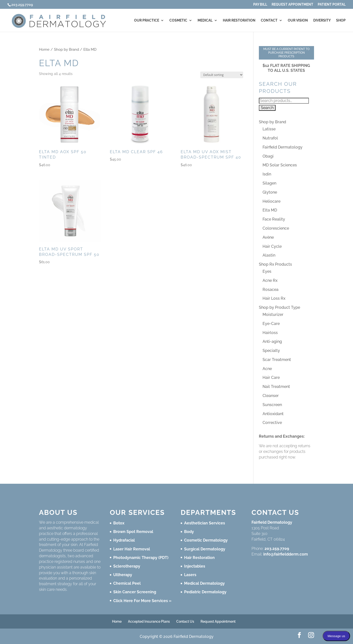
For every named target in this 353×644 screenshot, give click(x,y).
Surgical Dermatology (205, 549)
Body (189, 532)
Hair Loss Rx (274, 298)
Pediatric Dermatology (205, 592)
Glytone (270, 192)
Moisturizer (273, 315)
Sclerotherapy (127, 566)
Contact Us (185, 621)
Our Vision (298, 20)
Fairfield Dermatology (283, 147)
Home (44, 49)
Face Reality (274, 219)
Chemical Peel (127, 583)
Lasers (190, 575)
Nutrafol (270, 138)
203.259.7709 (277, 549)
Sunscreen (272, 405)
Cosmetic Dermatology (206, 540)
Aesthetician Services (205, 523)
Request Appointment (292, 5)
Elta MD (270, 210)
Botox (119, 523)
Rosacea (271, 290)
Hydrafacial (124, 540)
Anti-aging (272, 341)
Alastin (269, 255)
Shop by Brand (66, 49)
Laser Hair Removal (132, 549)
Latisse (269, 129)
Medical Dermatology (204, 583)
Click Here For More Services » (142, 601)
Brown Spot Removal (133, 532)
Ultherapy (123, 575)
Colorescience (276, 228)
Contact (269, 20)
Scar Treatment (277, 360)
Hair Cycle (272, 246)
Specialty (271, 351)
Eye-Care (271, 324)
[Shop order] (222, 75)
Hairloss (270, 333)
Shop (341, 20)
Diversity (322, 20)
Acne (267, 369)
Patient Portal (332, 5)
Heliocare (271, 201)
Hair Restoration (239, 20)
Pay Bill (260, 5)
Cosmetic (178, 20)
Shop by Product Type (279, 307)
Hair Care (271, 378)
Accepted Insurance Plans (149, 621)
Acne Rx (270, 280)
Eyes (267, 271)
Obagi (268, 156)
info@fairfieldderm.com (286, 554)
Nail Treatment (276, 387)
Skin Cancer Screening (135, 592)
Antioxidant (273, 414)
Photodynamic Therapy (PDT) (141, 558)
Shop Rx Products (275, 264)
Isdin (267, 174)
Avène (268, 237)
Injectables (195, 566)
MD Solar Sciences (280, 165)
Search (267, 108)
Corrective (272, 423)
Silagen (269, 183)
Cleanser (271, 396)
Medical (205, 20)
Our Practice (147, 20)
